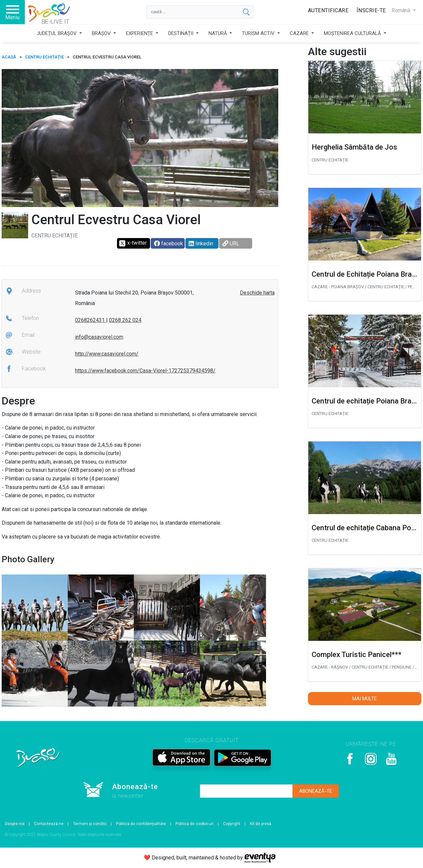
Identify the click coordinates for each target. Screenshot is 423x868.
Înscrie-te (371, 10)
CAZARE (300, 33)
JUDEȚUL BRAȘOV (57, 33)
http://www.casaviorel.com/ (107, 354)
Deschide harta (257, 293)
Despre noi (15, 824)
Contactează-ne (49, 824)
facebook (169, 243)
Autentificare (328, 10)
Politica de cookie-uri (194, 824)
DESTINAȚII (181, 33)
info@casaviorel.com (99, 337)
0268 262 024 (125, 320)
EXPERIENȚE (140, 33)
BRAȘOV (102, 33)
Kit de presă (261, 824)
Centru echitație (44, 57)
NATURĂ (218, 33)
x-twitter (133, 243)
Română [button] (402, 10)
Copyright (232, 824)
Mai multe (365, 699)
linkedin (201, 243)
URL (231, 243)
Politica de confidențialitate (141, 824)
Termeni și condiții (90, 824)
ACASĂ (9, 57)
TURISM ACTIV (259, 33)
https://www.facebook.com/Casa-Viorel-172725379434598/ (145, 371)
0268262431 (91, 320)
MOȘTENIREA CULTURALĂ (353, 33)
